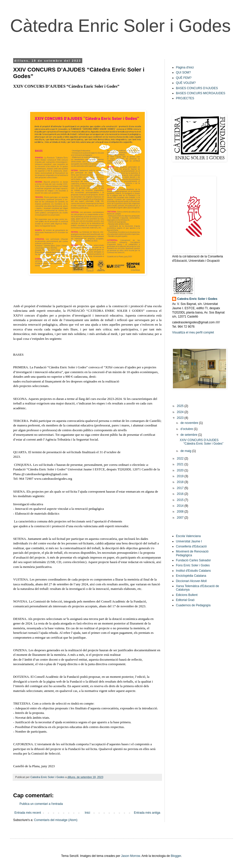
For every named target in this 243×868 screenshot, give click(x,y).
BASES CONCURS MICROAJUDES (201, 93)
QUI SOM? (183, 73)
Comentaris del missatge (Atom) (56, 820)
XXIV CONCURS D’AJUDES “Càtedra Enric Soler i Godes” (201, 442)
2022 (181, 459)
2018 (181, 482)
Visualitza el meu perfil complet (193, 332)
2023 (181, 418)
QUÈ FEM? (184, 78)
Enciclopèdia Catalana (191, 576)
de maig (186, 451)
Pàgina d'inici (185, 67)
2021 (181, 464)
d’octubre (187, 429)
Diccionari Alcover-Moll (191, 581)
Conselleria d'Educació (191, 546)
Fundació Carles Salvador (193, 560)
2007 (181, 518)
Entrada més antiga (147, 813)
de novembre (190, 423)
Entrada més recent (28, 813)
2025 (181, 406)
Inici (87, 813)
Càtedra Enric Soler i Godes (120, 26)
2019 (181, 476)
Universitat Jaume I (189, 541)
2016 (181, 494)
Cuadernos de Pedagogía (193, 605)
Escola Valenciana (188, 536)
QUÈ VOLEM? (186, 83)
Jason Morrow (130, 856)
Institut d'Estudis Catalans (193, 571)
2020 (181, 470)
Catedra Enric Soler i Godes (197, 299)
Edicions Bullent (187, 595)
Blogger (176, 856)
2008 (181, 512)
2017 (181, 488)
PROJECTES (185, 98)
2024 (181, 412)
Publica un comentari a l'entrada (41, 804)
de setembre (189, 435)
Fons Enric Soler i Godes (193, 565)
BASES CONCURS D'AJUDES (197, 88)
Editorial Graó (185, 600)
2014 (181, 506)
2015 (181, 500)
